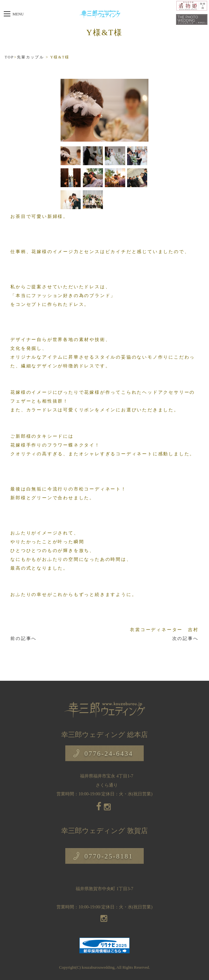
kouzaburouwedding (98, 967)
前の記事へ (24, 639)
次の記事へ (185, 639)
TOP (9, 57)
